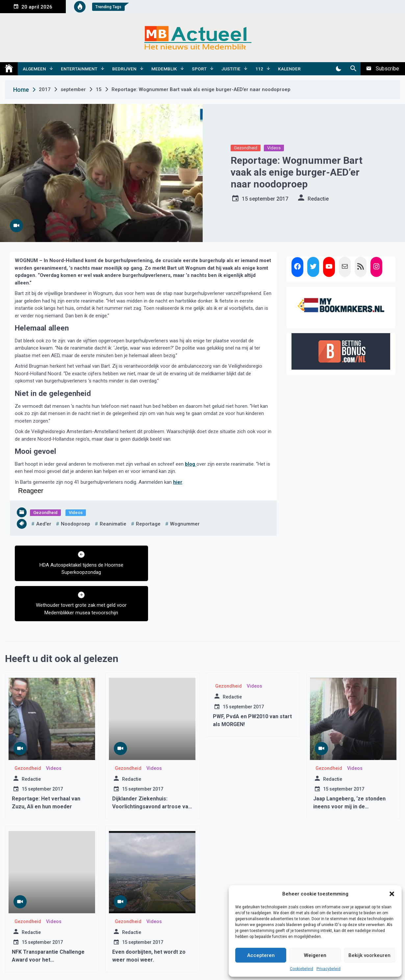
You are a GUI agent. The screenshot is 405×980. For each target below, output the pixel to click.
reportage (148, 524)
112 (259, 69)
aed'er (44, 524)
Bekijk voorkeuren (369, 955)
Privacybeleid (329, 969)
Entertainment (79, 69)
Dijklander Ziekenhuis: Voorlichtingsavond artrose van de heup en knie (152, 766)
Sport (199, 69)
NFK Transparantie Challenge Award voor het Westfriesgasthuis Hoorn (48, 920)
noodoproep (76, 524)
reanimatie (113, 524)
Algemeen (34, 69)
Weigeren (315, 955)
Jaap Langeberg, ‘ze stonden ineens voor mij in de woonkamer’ (349, 766)
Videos (274, 148)
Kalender (289, 69)
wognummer (185, 524)
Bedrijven (124, 69)
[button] (392, 894)
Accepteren (261, 955)
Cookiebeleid (302, 969)
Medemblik (164, 69)
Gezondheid (246, 148)
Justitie (231, 69)
